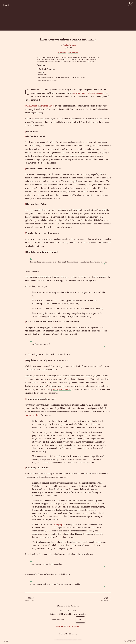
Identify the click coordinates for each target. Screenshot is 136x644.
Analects (62, 53)
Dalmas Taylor (48, 106)
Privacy (67, 626)
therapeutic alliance (62, 389)
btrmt (77, 606)
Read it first (60, 626)
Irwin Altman (31, 106)
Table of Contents (46, 69)
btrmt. (6, 5)
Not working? (75, 626)
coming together (32, 415)
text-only (75, 634)
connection (43, 75)
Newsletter (73, 53)
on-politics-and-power (76, 77)
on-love (52, 77)
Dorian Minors (69, 45)
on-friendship (44, 77)
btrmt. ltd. (64, 634)
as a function (79, 93)
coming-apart (59, 524)
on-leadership (61, 77)
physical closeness (96, 93)
